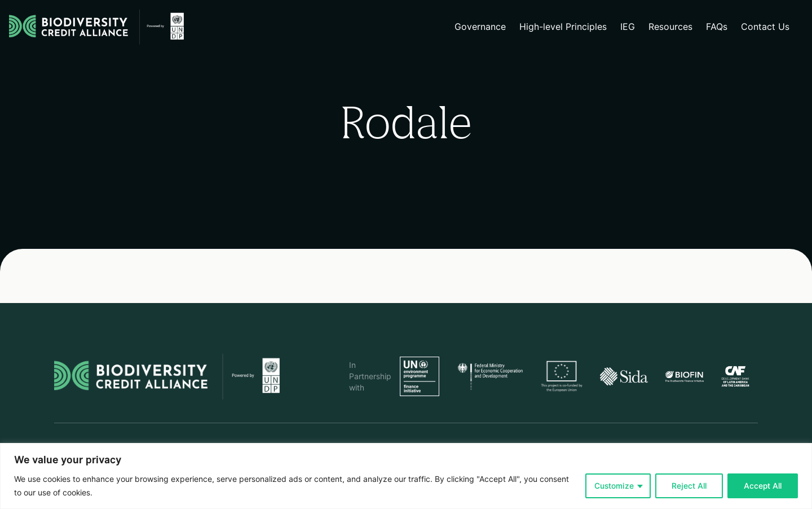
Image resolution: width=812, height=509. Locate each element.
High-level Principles (563, 27)
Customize (614, 486)
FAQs (717, 27)
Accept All (763, 486)
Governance (480, 27)
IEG (628, 27)
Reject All (689, 486)
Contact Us (765, 27)
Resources (670, 27)
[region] (406, 476)
